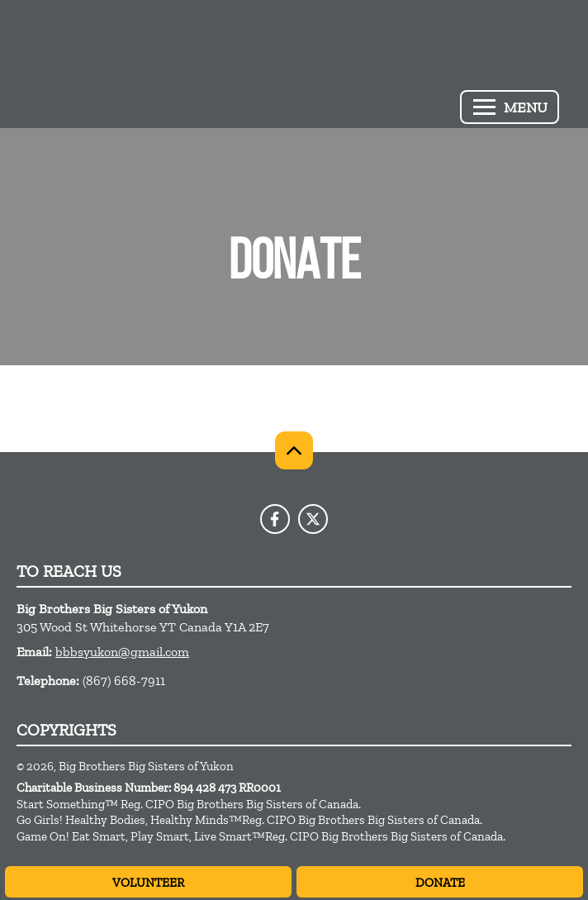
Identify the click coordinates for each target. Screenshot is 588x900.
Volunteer (148, 883)
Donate (440, 883)
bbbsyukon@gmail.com (122, 652)
